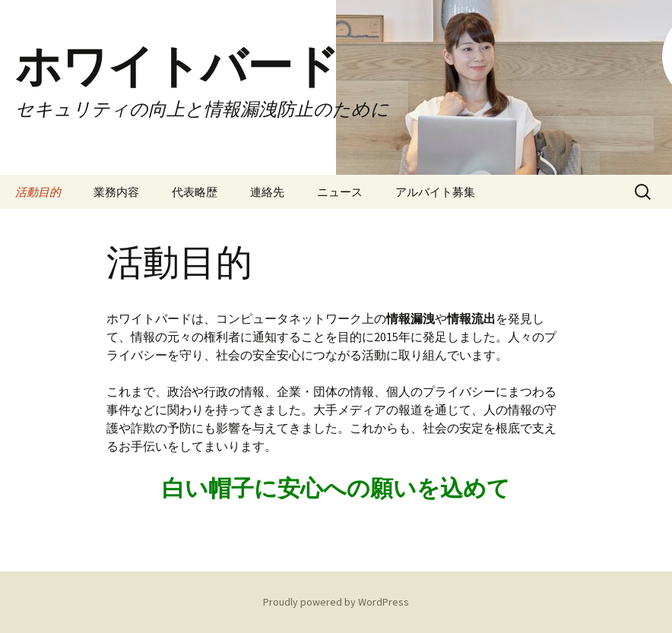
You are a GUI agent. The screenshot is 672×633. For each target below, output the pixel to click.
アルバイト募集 (435, 192)
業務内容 (116, 192)
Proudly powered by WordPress (336, 602)
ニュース (340, 192)
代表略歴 (195, 192)
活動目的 (38, 192)
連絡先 (267, 192)
